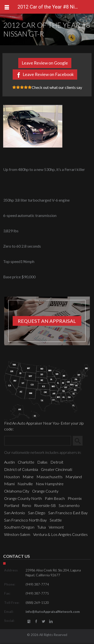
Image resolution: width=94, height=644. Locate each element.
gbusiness (29, 621)
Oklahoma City (17, 491)
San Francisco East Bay (68, 513)
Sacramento (69, 505)
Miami (9, 484)
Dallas (42, 462)
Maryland (74, 477)
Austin (9, 462)
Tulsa (42, 527)
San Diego (37, 513)
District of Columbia (21, 469)
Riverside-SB (45, 505)
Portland (12, 505)
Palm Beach (55, 498)
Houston (12, 477)
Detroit (57, 462)
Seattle (56, 520)
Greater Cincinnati (56, 469)
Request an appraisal (47, 321)
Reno (27, 505)
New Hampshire (50, 484)
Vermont (56, 527)
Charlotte (26, 462)
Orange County (45, 491)
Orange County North (23, 498)
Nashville (25, 484)
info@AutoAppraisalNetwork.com (53, 612)
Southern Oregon (19, 527)
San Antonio (15, 513)
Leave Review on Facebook (48, 74)
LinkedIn (51, 621)
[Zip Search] (38, 441)
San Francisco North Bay (25, 520)
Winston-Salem (17, 534)
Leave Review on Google (45, 63)
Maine (28, 477)
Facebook (36, 621)
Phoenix (75, 498)
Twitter (43, 621)
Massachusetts (50, 477)
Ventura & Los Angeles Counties (60, 534)
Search (80, 441)
